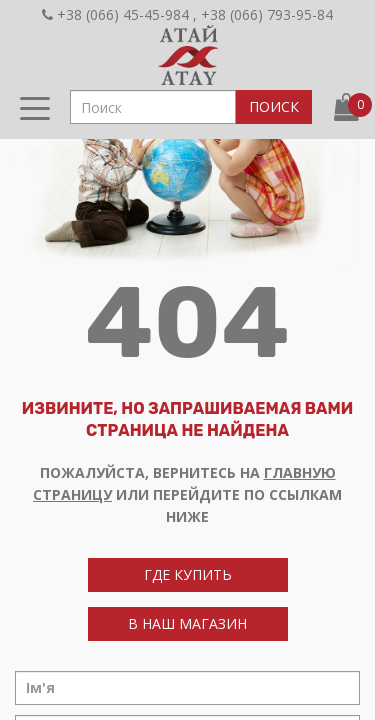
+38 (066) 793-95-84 (267, 14)
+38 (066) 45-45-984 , (119, 14)
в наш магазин (187, 623)
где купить (188, 574)
